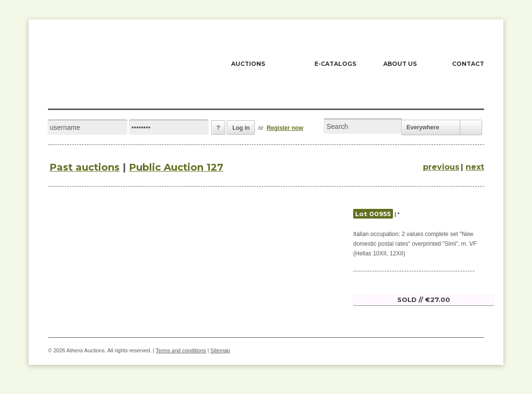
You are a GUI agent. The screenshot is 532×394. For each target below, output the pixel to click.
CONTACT (468, 64)
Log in (241, 128)
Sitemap (220, 350)
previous (441, 167)
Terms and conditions (181, 350)
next (475, 167)
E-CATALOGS (335, 64)
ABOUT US (400, 64)
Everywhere (423, 127)
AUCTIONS (248, 64)
